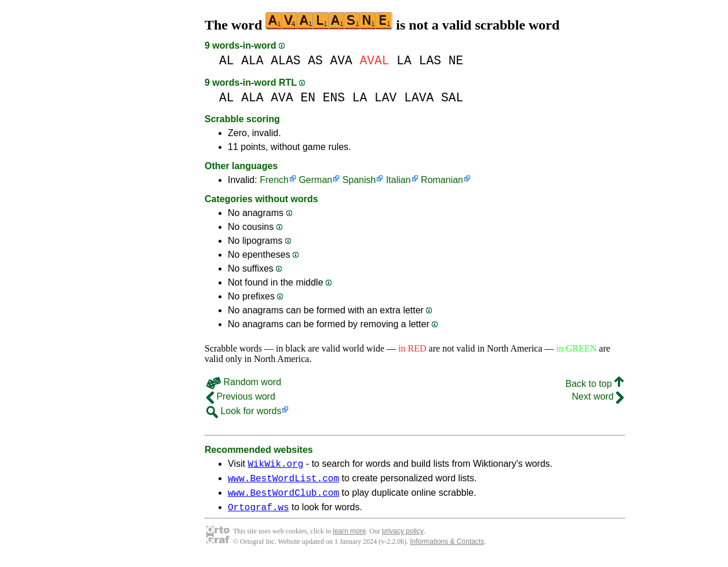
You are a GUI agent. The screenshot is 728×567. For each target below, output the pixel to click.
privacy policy (403, 538)
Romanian (442, 180)
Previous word (241, 396)
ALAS (285, 61)
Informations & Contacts (447, 548)
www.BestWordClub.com (283, 498)
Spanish (359, 180)
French (274, 180)
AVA (341, 61)
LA (404, 61)
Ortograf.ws (259, 514)
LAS (430, 61)
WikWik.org (275, 465)
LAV (385, 98)
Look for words (244, 411)
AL (227, 61)
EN (308, 98)
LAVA (419, 98)
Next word (598, 396)
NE (456, 61)
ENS (334, 98)
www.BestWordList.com (283, 481)
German (315, 180)
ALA (252, 61)
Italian (398, 180)
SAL (452, 98)
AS (315, 61)
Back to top (595, 384)
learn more (349, 538)
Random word (244, 382)
